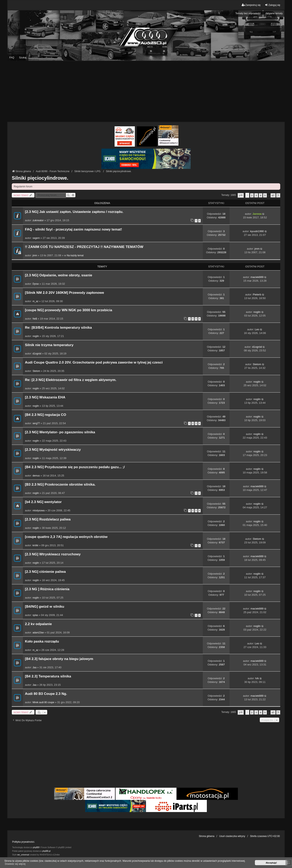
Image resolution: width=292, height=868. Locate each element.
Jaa (34, 667)
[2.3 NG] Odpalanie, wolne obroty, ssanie (59, 275)
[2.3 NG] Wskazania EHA (45, 397)
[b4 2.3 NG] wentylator (43, 502)
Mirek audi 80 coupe (43, 702)
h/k (257, 678)
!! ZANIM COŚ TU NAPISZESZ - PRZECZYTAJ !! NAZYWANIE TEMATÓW (84, 247)
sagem (36, 238)
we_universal (23, 855)
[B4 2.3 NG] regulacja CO (46, 415)
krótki (35, 545)
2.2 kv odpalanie (38, 624)
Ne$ (35, 319)
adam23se (38, 633)
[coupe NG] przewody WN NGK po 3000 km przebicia (69, 310)
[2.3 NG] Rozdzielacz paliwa (48, 519)
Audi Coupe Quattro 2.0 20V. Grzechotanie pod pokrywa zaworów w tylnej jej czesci (94, 362)
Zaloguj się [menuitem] (273, 5)
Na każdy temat (75, 255)
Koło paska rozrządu (42, 641)
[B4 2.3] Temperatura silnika (48, 676)
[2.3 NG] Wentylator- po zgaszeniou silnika (60, 432)
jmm (35, 255)
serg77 (36, 423)
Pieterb (257, 295)
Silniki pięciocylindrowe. (40, 178)
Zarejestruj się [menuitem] (251, 5)
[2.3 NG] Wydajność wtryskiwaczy (53, 450)
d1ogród (37, 354)
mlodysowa (38, 511)
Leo (257, 329)
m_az (35, 301)
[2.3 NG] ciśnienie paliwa (45, 572)
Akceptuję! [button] (271, 863)
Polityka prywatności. (24, 842)
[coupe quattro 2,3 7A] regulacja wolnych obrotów (66, 537)
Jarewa (257, 214)
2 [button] (252, 195)
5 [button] (265, 195)
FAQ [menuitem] (12, 58)
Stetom (36, 371)
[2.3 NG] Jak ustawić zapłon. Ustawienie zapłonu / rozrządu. (74, 212)
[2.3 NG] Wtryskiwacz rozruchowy (53, 554)
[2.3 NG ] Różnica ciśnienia (47, 589)
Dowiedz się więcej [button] (15, 864)
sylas (35, 615)
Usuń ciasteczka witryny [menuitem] (232, 836)
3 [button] (256, 195)
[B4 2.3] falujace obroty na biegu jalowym (59, 659)
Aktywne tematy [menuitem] (274, 13)
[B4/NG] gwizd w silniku (45, 607)
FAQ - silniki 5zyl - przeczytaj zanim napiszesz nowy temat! (74, 229)
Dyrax (36, 284)
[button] (241, 195)
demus (36, 476)
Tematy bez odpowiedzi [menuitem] (248, 13)
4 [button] (261, 195)
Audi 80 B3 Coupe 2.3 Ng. (46, 694)
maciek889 (257, 277)
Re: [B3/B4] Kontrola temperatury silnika (58, 328)
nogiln (257, 312)
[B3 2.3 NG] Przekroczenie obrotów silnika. (60, 484)
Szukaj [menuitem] (23, 58)
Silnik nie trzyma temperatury (49, 345)
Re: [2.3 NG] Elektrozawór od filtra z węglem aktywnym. (71, 380)
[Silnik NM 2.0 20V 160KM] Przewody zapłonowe (64, 293)
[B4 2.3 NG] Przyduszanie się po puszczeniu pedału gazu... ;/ (75, 467)
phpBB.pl (46, 851)
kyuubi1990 (257, 231)
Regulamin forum (23, 187)
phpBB (36, 847)
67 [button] (273, 195)
